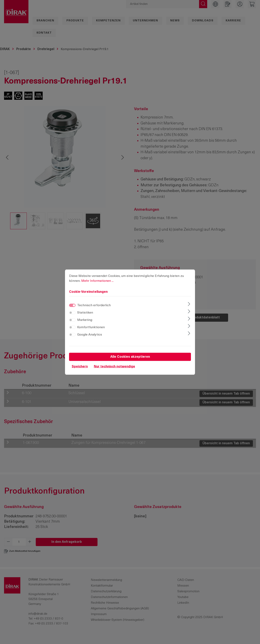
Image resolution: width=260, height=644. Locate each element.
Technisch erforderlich (94, 305)
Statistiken (85, 313)
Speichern (80, 366)
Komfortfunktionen (91, 327)
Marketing (85, 320)
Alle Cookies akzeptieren (130, 357)
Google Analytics (90, 335)
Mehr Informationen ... (97, 281)
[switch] (72, 313)
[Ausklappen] (189, 304)
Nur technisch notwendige (114, 366)
